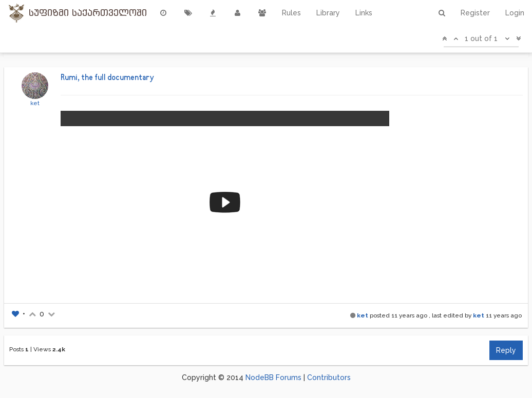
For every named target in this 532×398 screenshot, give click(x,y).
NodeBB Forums (273, 377)
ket (35, 103)
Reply (506, 350)
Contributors (329, 377)
